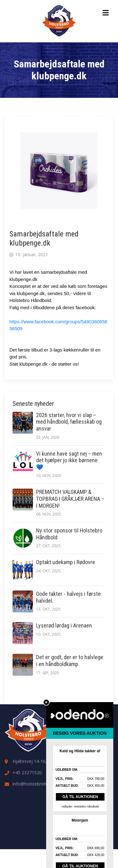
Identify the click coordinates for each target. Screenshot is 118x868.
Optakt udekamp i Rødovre (66, 562)
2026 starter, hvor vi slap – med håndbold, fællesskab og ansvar (69, 422)
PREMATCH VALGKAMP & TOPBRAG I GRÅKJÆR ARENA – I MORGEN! (70, 499)
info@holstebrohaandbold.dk (42, 784)
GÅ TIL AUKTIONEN (80, 797)
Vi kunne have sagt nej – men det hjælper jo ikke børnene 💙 (69, 460)
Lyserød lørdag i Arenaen (64, 625)
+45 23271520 (27, 773)
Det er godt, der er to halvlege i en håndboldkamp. (70, 661)
